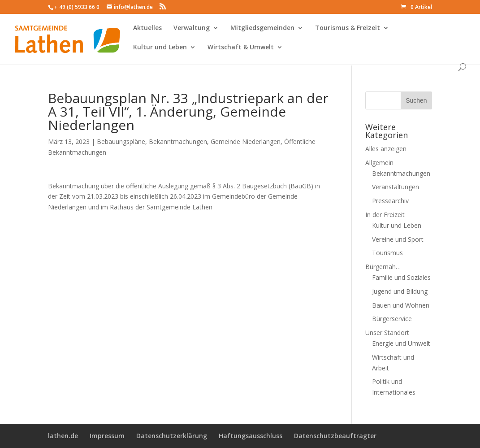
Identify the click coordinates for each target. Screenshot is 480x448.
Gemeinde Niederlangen (246, 141)
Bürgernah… (383, 267)
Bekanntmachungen (178, 141)
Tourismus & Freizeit (348, 30)
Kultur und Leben (160, 50)
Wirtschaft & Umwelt (241, 50)
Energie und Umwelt (401, 343)
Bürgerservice (392, 319)
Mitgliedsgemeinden (262, 30)
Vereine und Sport (398, 239)
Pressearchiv (390, 201)
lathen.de (63, 436)
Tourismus (387, 253)
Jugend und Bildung (400, 291)
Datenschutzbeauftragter (335, 436)
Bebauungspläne (121, 141)
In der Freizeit (385, 215)
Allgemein (379, 163)
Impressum (107, 436)
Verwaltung (192, 30)
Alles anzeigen (386, 149)
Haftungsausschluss (251, 436)
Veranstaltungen (396, 187)
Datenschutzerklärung (172, 436)
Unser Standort (387, 333)
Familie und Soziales (401, 277)
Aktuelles (147, 30)
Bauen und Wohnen (401, 305)
